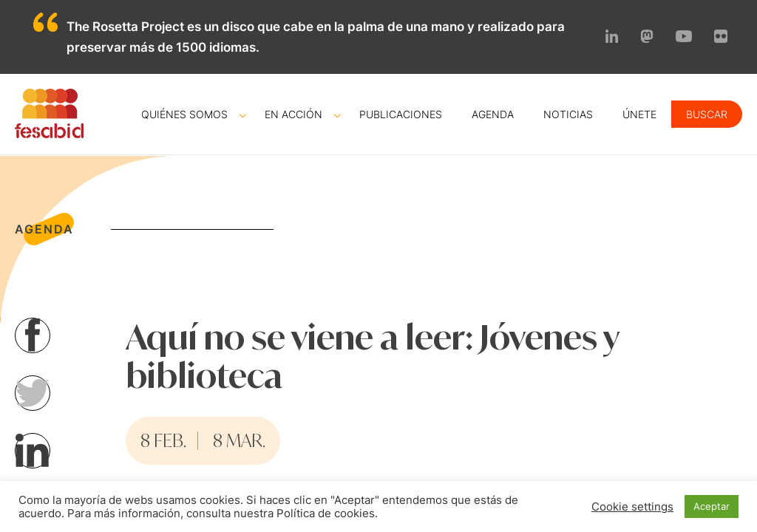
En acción (293, 114)
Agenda (493, 114)
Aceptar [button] (712, 506)
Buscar (707, 114)
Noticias (568, 114)
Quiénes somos (184, 114)
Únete (639, 114)
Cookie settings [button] (632, 507)
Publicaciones (401, 114)
